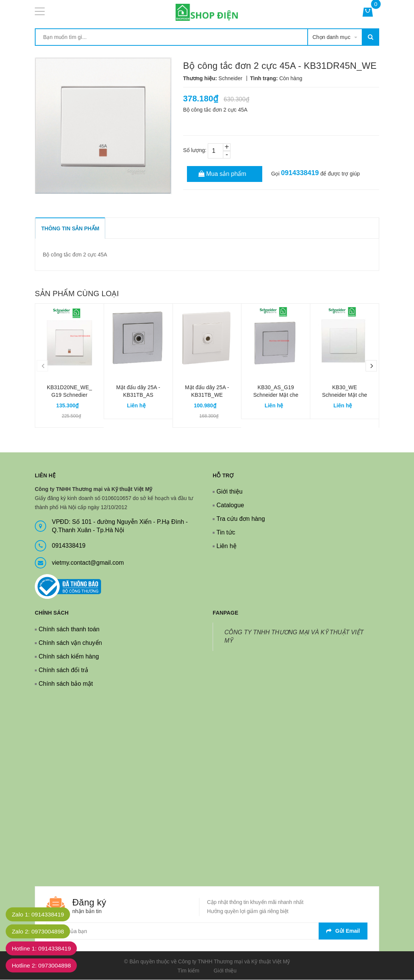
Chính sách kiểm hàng (69, 656)
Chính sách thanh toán (69, 629)
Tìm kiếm (188, 971)
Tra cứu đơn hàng (241, 519)
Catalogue (230, 505)
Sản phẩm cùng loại (77, 294)
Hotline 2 (43, 965)
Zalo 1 (39, 914)
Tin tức (226, 532)
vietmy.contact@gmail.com (88, 563)
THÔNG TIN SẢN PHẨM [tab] (70, 228)
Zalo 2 (39, 931)
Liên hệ (226, 546)
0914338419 (300, 173)
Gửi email (343, 931)
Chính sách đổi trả (63, 670)
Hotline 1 (43, 948)
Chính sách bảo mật (66, 684)
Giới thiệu (230, 492)
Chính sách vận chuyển (70, 643)
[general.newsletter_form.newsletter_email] (207, 931)
